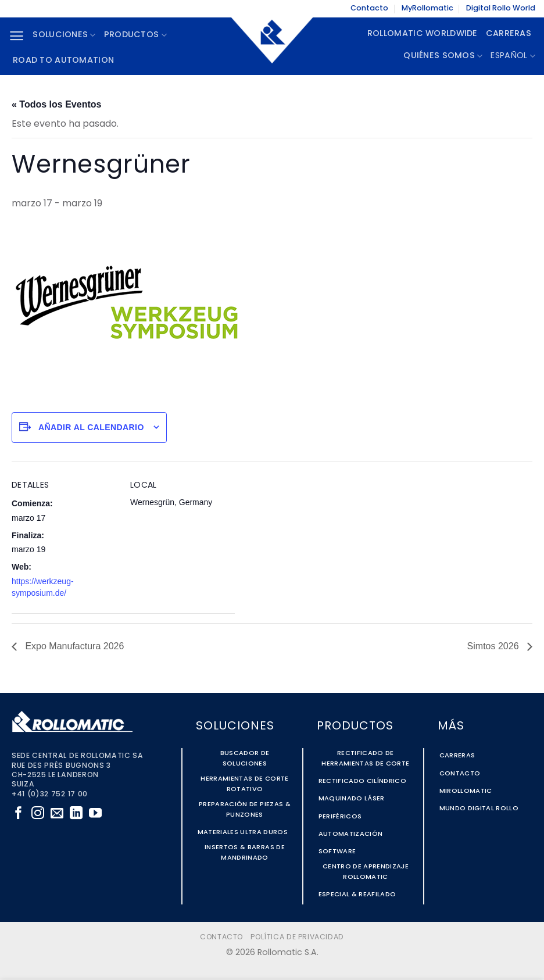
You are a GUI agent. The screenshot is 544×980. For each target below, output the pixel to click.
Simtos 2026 (494, 646)
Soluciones (64, 35)
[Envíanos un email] (57, 814)
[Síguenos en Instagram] (38, 814)
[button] (17, 36)
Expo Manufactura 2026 (73, 646)
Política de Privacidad (297, 938)
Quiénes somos (443, 56)
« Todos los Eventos (56, 104)
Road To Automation (63, 61)
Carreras (509, 34)
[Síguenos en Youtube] (95, 814)
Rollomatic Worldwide (423, 34)
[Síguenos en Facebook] (19, 814)
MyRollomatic (427, 8)
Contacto (369, 8)
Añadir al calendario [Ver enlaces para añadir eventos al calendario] (91, 427)
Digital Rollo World (501, 8)
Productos (135, 35)
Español (513, 56)
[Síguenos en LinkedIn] (76, 814)
